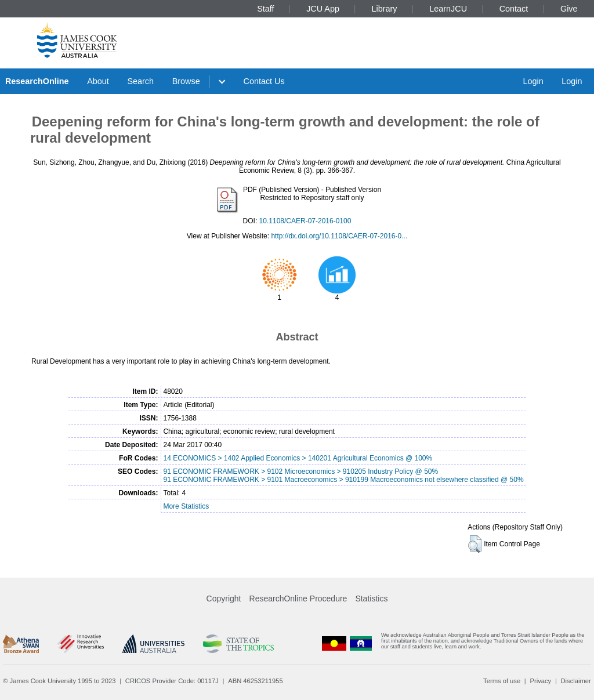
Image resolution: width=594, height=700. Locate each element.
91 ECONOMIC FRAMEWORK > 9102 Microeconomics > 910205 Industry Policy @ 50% (300, 471)
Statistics (371, 599)
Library (385, 9)
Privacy (540, 681)
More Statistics (186, 506)
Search (140, 81)
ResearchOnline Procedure (298, 599)
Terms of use (502, 681)
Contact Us (264, 81)
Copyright (224, 599)
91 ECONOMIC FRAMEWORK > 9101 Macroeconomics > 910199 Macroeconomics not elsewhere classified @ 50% (343, 480)
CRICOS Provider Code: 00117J (172, 681)
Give (569, 9)
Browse (186, 81)
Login (533, 81)
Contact (514, 9)
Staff (265, 9)
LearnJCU (448, 9)
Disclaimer (576, 681)
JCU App (323, 9)
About (98, 81)
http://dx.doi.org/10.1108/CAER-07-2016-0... (339, 236)
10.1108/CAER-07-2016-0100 (305, 221)
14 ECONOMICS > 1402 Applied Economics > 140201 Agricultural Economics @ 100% (298, 458)
